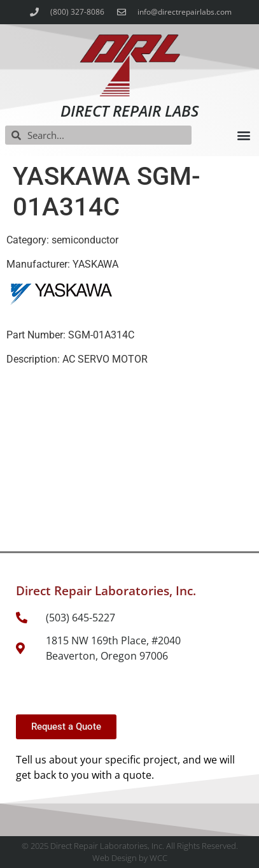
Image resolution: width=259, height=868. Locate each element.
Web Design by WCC (130, 858)
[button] (243, 135)
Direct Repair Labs (129, 111)
